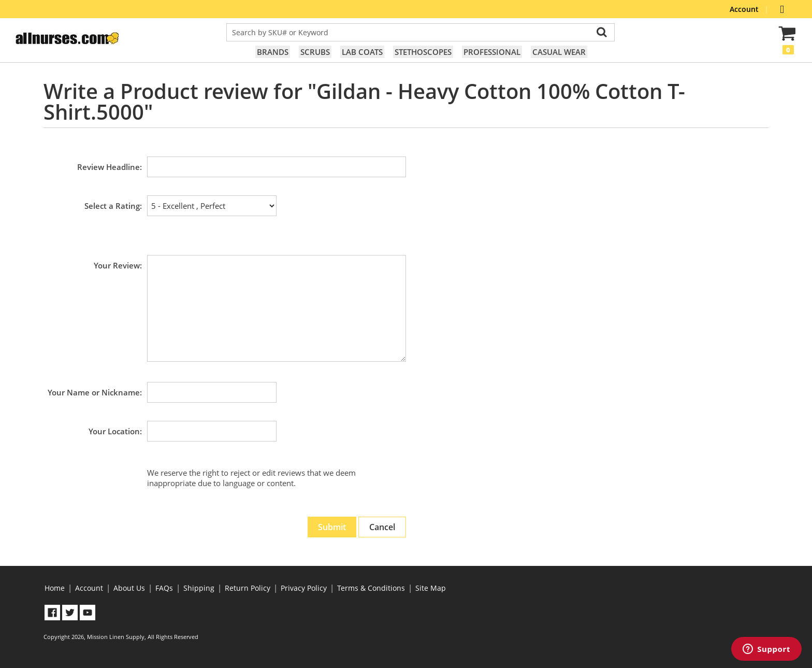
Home (55, 588)
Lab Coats (362, 52)
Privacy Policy (304, 588)
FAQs (164, 588)
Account (745, 9)
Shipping (199, 588)
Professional (492, 52)
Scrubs (315, 52)
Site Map (431, 588)
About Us (129, 588)
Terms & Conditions (371, 588)
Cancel (382, 527)
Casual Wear (559, 52)
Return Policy (248, 588)
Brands (273, 52)
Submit (332, 527)
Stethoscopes (423, 52)
